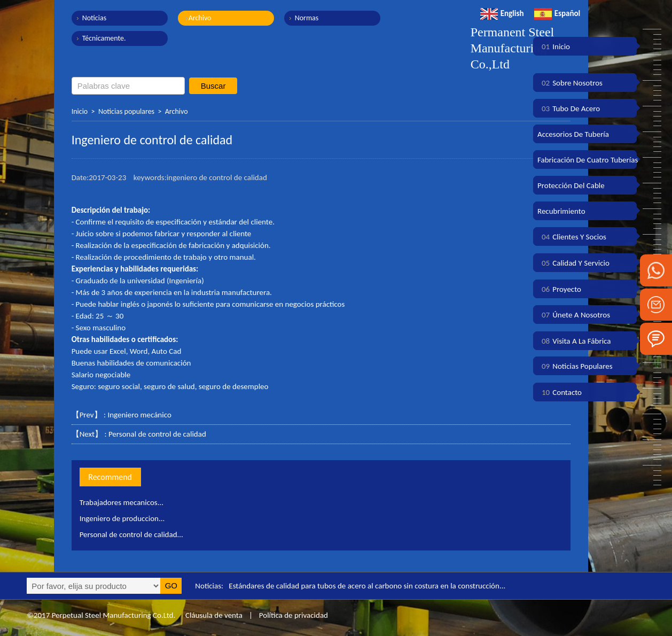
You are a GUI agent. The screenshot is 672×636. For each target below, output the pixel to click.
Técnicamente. (104, 38)
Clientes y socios (572, 237)
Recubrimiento (561, 211)
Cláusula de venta (213, 615)
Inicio (80, 111)
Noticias (95, 18)
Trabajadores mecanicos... (122, 502)
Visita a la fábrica (574, 341)
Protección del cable (571, 185)
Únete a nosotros (574, 315)
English (502, 13)
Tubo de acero (569, 108)
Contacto (560, 392)
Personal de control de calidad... (131, 534)
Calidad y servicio (573, 263)
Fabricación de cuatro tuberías (588, 160)
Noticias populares (126, 111)
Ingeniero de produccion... (122, 518)
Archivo (200, 18)
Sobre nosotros (570, 83)
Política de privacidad (294, 615)
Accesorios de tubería (573, 134)
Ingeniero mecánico (139, 415)
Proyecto (559, 289)
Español (557, 13)
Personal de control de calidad (157, 434)
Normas (307, 18)
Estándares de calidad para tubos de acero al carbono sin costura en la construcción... (367, 586)
